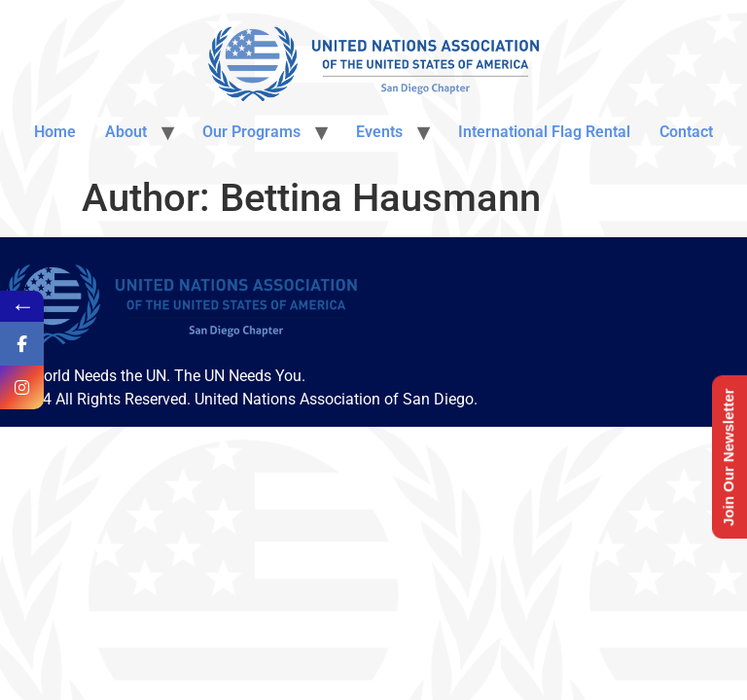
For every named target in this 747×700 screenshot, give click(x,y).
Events (379, 132)
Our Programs (251, 132)
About (126, 132)
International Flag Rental (544, 132)
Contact (686, 132)
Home (55, 132)
